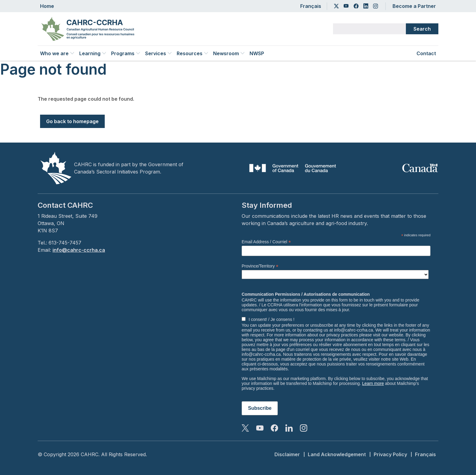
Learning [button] (93, 53)
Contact (426, 53)
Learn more (373, 383)
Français (311, 6)
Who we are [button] (57, 53)
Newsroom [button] (229, 53)
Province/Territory (260, 266)
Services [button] (158, 53)
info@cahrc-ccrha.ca (79, 250)
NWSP (257, 53)
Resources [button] (192, 53)
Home (47, 6)
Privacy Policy (390, 454)
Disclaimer (287, 454)
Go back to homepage (72, 121)
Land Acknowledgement (337, 454)
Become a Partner (414, 6)
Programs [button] (126, 53)
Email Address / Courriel (266, 242)
